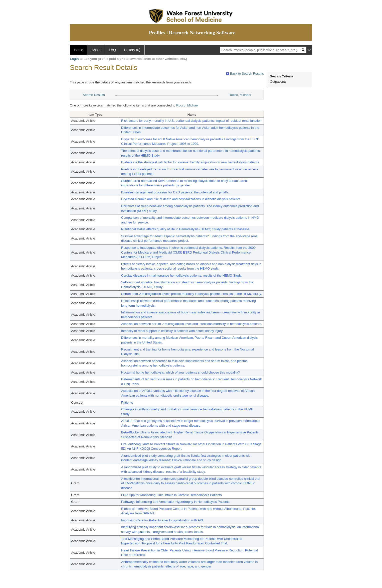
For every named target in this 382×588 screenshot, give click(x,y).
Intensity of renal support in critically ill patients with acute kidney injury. (172, 331)
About (96, 50)
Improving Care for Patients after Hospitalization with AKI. (162, 520)
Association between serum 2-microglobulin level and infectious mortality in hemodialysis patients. (192, 324)
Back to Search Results (245, 74)
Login (74, 59)
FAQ (112, 50)
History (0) (132, 50)
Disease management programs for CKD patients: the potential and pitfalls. (175, 192)
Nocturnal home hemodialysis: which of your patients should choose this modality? (180, 372)
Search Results (94, 95)
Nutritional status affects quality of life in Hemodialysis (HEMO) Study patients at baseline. (186, 229)
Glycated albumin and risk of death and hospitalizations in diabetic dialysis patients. (181, 199)
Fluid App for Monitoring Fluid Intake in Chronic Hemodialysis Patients (171, 495)
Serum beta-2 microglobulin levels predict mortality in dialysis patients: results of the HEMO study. (192, 294)
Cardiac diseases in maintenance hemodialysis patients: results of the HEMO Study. (182, 275)
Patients (127, 402)
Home (78, 50)
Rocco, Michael (240, 95)
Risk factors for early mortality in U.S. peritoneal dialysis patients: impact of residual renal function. (192, 121)
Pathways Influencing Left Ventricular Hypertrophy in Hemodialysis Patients (175, 502)
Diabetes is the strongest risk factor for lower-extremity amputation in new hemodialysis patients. (190, 162)
